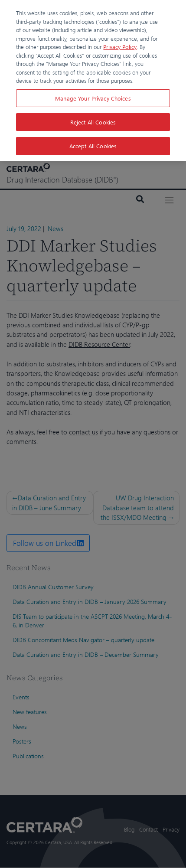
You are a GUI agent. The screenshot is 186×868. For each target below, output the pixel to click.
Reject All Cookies (93, 122)
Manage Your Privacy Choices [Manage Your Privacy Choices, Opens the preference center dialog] (93, 98)
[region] (93, 80)
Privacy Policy (120, 47)
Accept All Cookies (93, 146)
